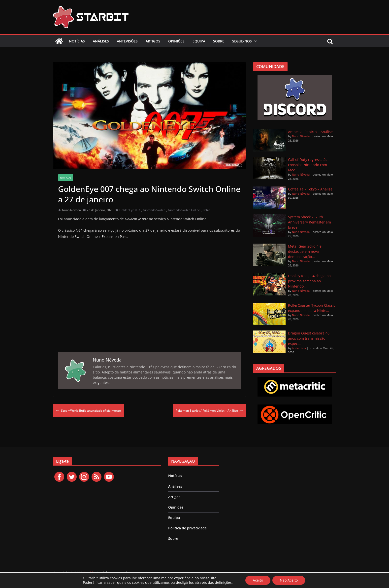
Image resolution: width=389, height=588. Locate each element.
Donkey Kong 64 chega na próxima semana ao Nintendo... (309, 281)
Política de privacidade (187, 528)
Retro (206, 210)
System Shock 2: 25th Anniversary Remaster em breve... (309, 222)
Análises (101, 41)
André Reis (299, 348)
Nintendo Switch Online (184, 210)
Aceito (258, 580)
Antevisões (127, 41)
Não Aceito (289, 580)
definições (223, 583)
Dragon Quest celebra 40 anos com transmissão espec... (309, 338)
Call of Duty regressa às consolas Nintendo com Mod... (308, 165)
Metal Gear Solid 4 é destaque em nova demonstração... (305, 251)
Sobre (219, 41)
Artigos (153, 41)
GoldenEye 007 (130, 210)
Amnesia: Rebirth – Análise (310, 132)
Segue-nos (242, 41)
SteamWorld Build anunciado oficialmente (88, 411)
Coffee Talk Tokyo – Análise (310, 189)
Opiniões (176, 41)
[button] (255, 41)
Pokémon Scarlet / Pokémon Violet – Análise (209, 411)
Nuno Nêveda (71, 210)
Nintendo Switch (154, 210)
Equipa (199, 41)
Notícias (77, 41)
